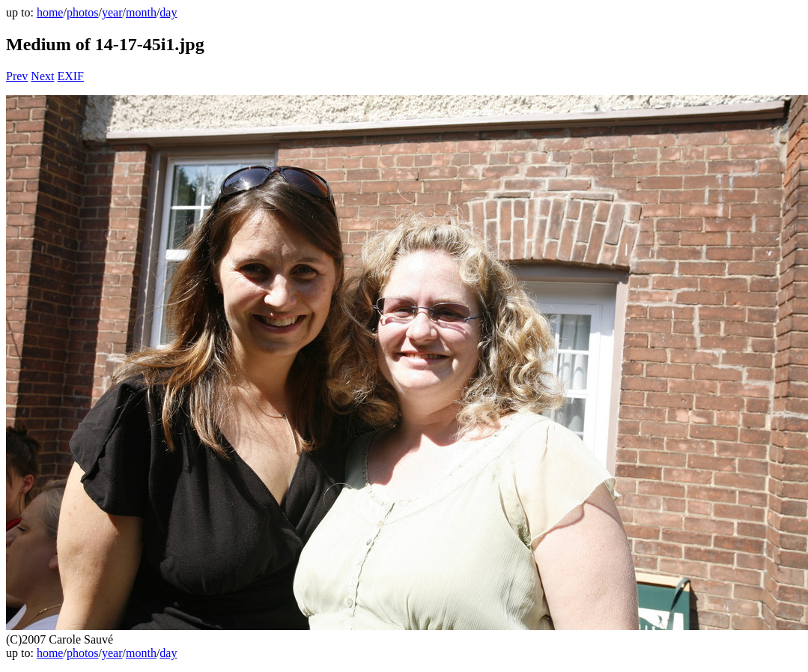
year (112, 12)
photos (83, 12)
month (141, 12)
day (168, 12)
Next (42, 76)
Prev (17, 76)
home (50, 12)
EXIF (70, 76)
